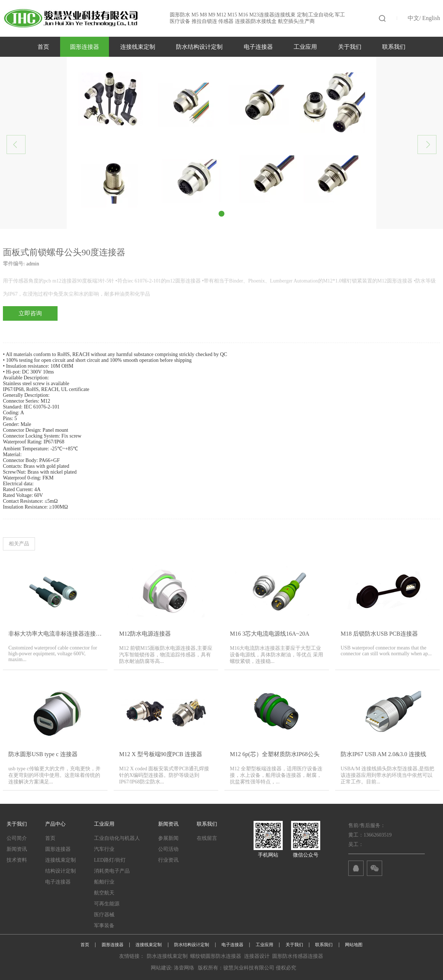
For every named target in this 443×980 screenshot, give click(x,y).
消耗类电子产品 (112, 871)
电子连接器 (258, 47)
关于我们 (350, 47)
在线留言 (207, 838)
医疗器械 (104, 915)
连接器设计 (257, 956)
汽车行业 (104, 849)
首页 (43, 47)
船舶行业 (104, 882)
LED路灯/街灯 (110, 860)
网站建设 (161, 968)
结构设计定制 (60, 871)
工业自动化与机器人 (117, 838)
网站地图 (354, 945)
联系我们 (394, 47)
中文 (413, 18)
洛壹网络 (184, 968)
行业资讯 (168, 860)
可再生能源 (107, 904)
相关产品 (19, 544)
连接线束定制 (138, 47)
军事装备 (104, 926)
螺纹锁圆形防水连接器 (216, 956)
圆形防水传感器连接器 (298, 956)
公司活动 (168, 849)
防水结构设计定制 (199, 47)
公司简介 (17, 838)
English (431, 18)
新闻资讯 (17, 849)
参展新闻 (168, 838)
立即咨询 (30, 313)
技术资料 (17, 860)
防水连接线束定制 (167, 956)
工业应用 (305, 47)
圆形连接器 (85, 47)
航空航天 (104, 893)
